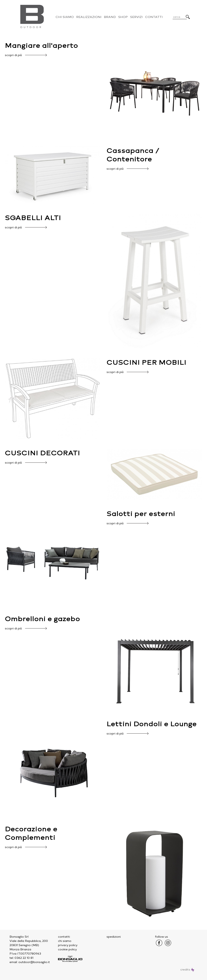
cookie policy (67, 949)
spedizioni (114, 937)
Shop (123, 17)
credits (187, 970)
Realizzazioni (89, 17)
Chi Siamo (65, 17)
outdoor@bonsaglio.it (34, 962)
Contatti (154, 17)
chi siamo (65, 941)
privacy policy (68, 945)
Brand (110, 17)
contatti (64, 937)
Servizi (136, 17)
